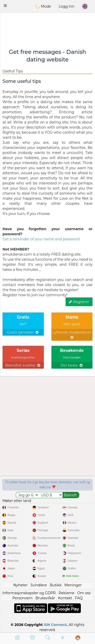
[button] (5, 6)
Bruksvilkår (45, 598)
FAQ (79, 598)
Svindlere (39, 585)
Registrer (79, 302)
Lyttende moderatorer (72, 335)
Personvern (23, 598)
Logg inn (67, 6)
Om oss (84, 593)
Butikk (56, 585)
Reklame (66, 593)
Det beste (72, 365)
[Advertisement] (48, 27)
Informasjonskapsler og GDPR (29, 593)
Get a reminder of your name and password (41, 239)
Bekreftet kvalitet (23, 365)
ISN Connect (55, 625)
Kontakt (65, 598)
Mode (43, 6)
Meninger (73, 585)
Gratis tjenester (23, 332)
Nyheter (20, 585)
